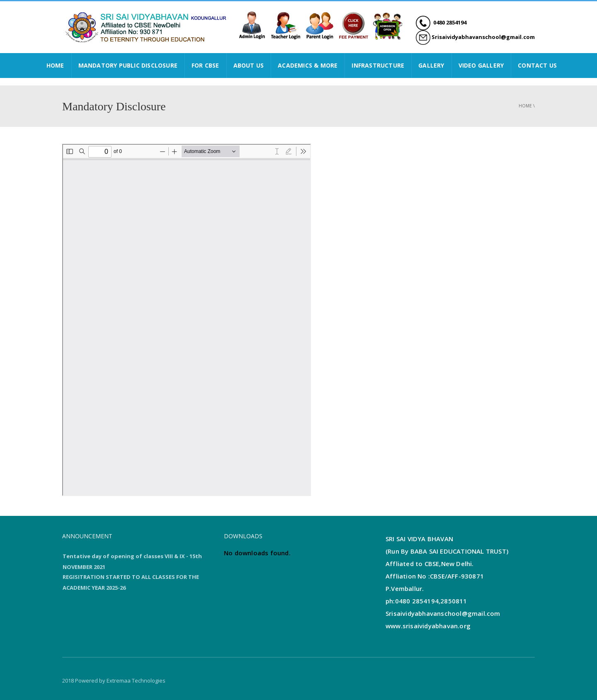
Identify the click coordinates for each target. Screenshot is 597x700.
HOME (55, 65)
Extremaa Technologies (136, 681)
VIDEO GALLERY (481, 65)
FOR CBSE (205, 65)
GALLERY (431, 65)
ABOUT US (249, 65)
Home (525, 106)
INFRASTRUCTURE (378, 65)
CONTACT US (537, 65)
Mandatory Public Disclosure (128, 65)
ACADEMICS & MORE (308, 65)
